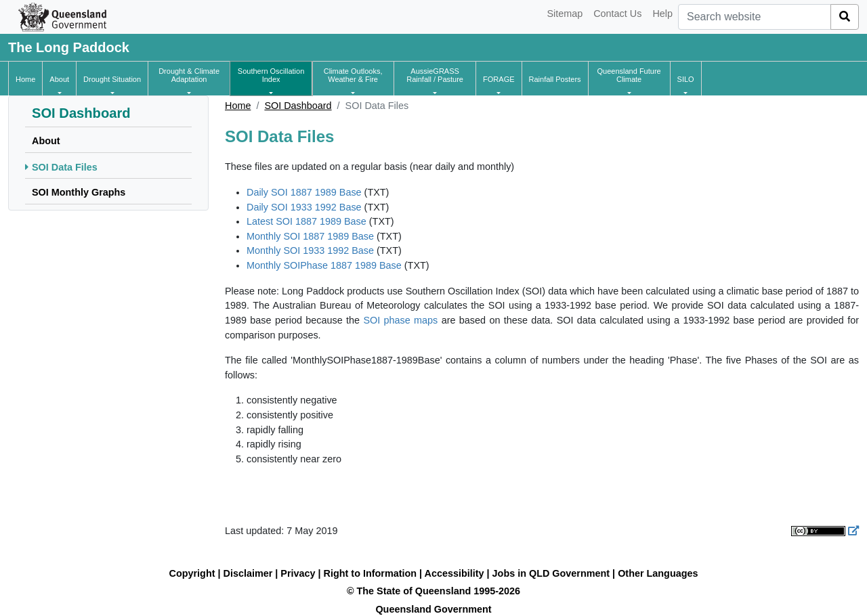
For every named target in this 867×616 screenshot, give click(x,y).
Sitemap (565, 14)
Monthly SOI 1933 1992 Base (310, 250)
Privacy (298, 573)
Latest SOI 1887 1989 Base (306, 221)
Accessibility (454, 573)
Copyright (192, 573)
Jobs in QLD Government (553, 573)
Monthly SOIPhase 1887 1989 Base (324, 265)
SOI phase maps (400, 320)
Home (238, 106)
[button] (59, 79)
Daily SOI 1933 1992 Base (304, 207)
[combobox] (755, 17)
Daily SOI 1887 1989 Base (304, 192)
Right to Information (370, 573)
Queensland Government (433, 609)
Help (662, 14)
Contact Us (617, 14)
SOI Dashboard (298, 106)
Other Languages (658, 573)
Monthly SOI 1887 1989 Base (310, 236)
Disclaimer (248, 573)
